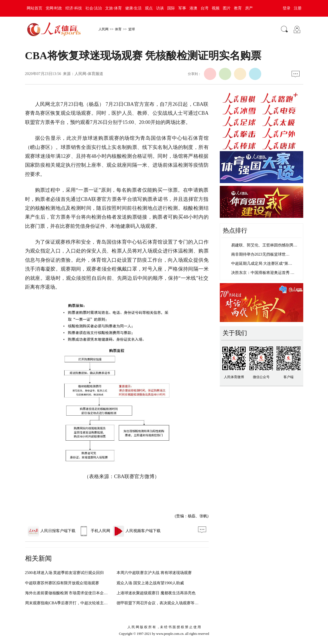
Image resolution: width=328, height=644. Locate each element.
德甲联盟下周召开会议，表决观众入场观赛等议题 (159, 603)
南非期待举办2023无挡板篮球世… (260, 254)
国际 (171, 8)
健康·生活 (134, 8)
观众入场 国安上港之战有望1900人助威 (150, 583)
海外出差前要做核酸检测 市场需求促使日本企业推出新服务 (76, 593)
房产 (249, 8)
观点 (149, 8)
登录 (287, 8)
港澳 (193, 8)
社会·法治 (94, 8)
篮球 (132, 29)
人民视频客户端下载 (137, 531)
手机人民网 (94, 531)
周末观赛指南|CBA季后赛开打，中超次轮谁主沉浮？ (70, 603)
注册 (298, 8)
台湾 (204, 8)
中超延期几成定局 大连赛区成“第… (262, 264)
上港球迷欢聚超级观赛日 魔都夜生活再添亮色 (156, 593)
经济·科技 (74, 8)
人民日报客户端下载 (52, 531)
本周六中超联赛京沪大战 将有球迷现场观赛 (154, 573)
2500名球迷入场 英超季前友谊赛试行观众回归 (65, 573)
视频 (216, 8)
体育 (118, 29)
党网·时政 (54, 8)
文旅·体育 (114, 8)
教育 (238, 8)
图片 (227, 8)
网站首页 (34, 8)
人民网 (103, 29)
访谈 (160, 8)
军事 (182, 8)
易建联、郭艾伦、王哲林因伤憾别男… (264, 245)
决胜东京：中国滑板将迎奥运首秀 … (263, 273)
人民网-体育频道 (89, 74)
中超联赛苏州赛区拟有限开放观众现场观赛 (62, 583)
